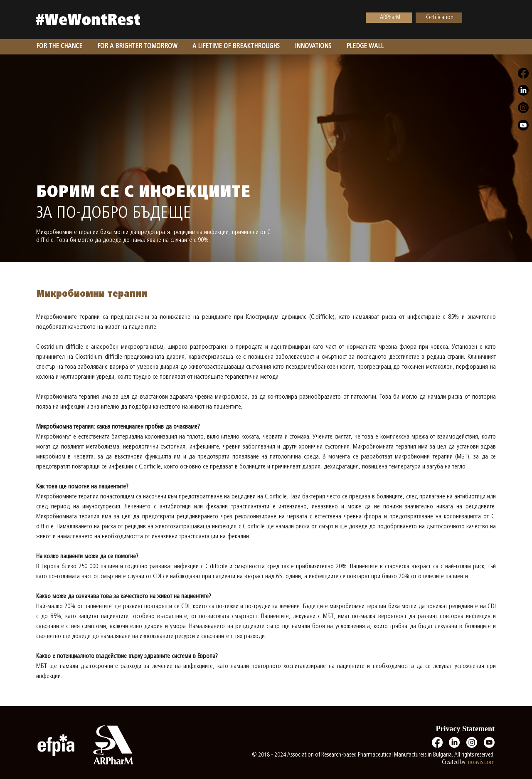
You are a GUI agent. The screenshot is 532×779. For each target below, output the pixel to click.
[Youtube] (489, 742)
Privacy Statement (465, 729)
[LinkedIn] (454, 742)
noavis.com (481, 763)
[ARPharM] (389, 18)
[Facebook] (437, 742)
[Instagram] (472, 742)
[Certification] (439, 18)
